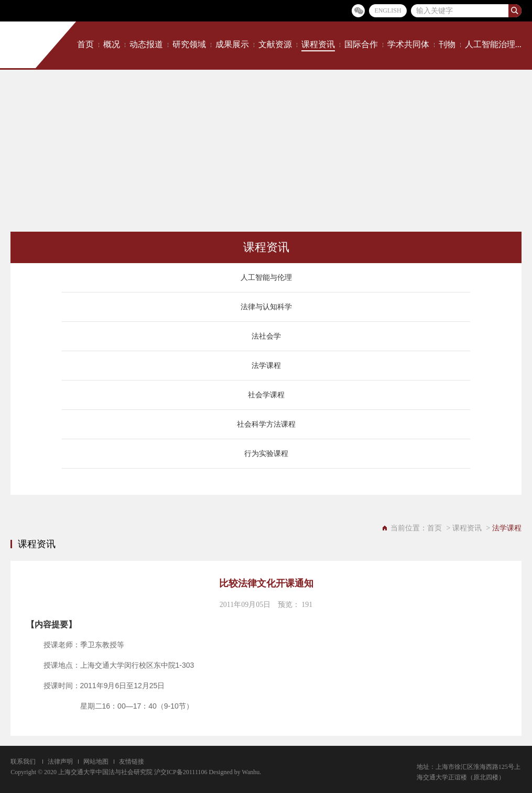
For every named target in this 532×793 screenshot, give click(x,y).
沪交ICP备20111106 (181, 772)
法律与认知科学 (266, 307)
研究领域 (189, 44)
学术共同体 (408, 44)
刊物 (447, 44)
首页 (85, 44)
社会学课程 (266, 395)
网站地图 (96, 762)
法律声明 (60, 762)
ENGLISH (388, 10)
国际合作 (361, 44)
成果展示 (232, 44)
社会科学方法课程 (266, 424)
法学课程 (266, 366)
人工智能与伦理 (266, 278)
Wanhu (251, 772)
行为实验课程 (266, 454)
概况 (112, 44)
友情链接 (132, 762)
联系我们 (23, 762)
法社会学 (266, 336)
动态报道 (146, 44)
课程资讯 (318, 44)
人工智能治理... (493, 44)
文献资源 (275, 44)
